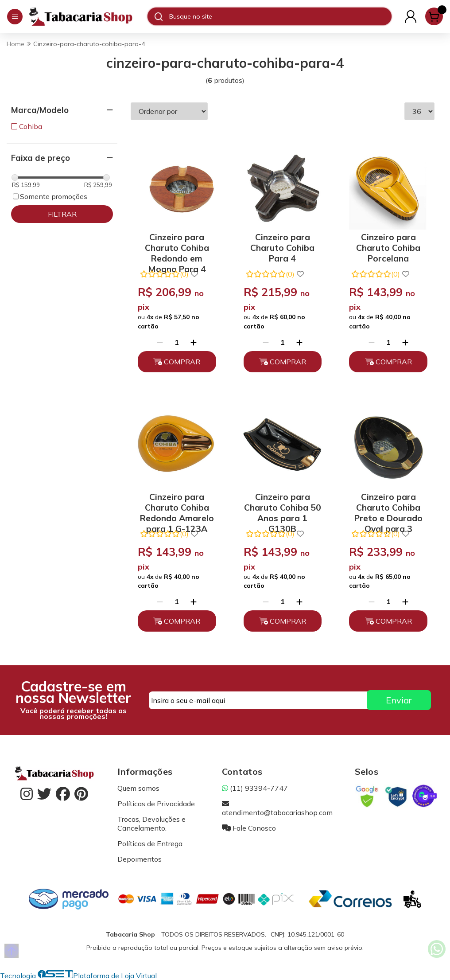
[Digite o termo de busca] (280, 16)
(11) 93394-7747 (255, 788)
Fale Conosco (249, 828)
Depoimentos (140, 859)
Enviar (399, 700)
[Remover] (160, 342)
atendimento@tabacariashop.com (277, 808)
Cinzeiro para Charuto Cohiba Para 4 (282, 246)
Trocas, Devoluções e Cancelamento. (151, 824)
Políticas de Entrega (150, 843)
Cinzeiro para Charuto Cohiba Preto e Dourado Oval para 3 (388, 506)
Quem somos (138, 788)
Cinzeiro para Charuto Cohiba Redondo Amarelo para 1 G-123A (177, 506)
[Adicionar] (194, 342)
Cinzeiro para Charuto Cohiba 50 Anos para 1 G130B (283, 506)
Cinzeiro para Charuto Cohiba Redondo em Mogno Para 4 (177, 246)
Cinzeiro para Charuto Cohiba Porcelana (388, 246)
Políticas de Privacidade (156, 804)
